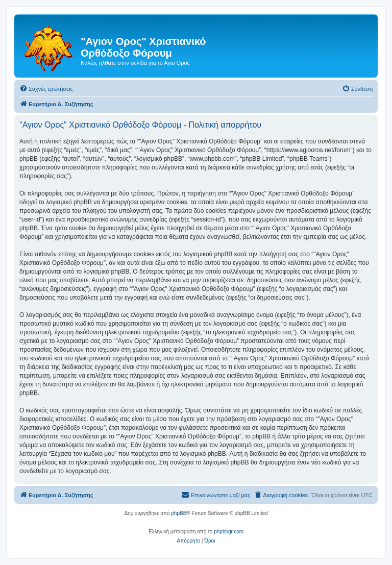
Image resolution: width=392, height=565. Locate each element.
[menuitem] (46, 89)
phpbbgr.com (229, 532)
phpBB (179, 513)
